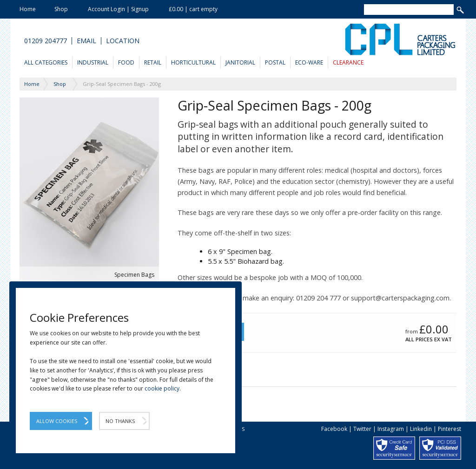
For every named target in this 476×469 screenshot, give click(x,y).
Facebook (334, 429)
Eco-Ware (309, 62)
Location (123, 41)
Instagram (391, 429)
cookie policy (162, 388)
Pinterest (450, 429)
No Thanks (120, 421)
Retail (153, 62)
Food (126, 62)
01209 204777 (46, 41)
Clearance (348, 62)
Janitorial (240, 62)
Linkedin (421, 429)
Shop (61, 9)
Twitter (362, 429)
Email (86, 41)
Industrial (93, 62)
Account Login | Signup (118, 9)
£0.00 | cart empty (193, 9)
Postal (275, 62)
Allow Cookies (57, 421)
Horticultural (193, 62)
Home (28, 9)
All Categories (46, 62)
